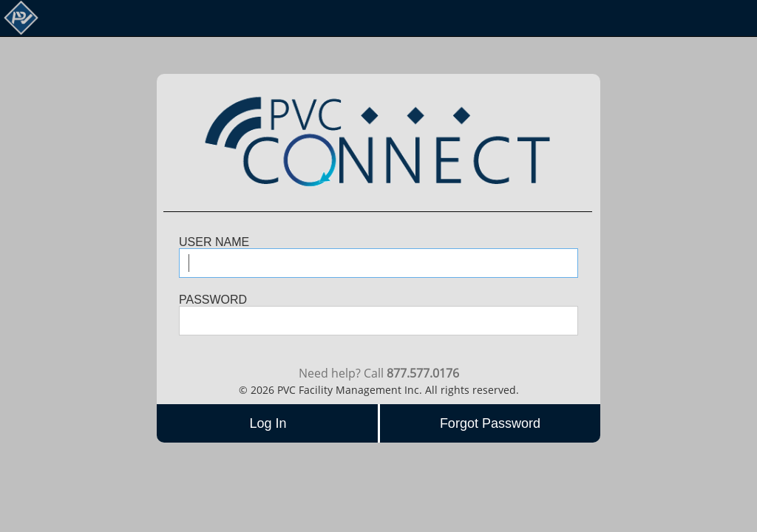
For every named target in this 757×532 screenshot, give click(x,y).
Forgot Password (490, 423)
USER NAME (214, 242)
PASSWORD (213, 300)
